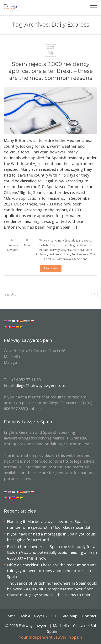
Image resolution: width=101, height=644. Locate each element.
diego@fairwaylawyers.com (40, 385)
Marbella (78, 250)
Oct (50, 48)
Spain (67, 254)
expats (44, 250)
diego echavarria (80, 245)
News (28, 245)
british (44, 245)
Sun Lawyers (80, 254)
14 (51, 53)
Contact (89, 616)
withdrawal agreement (72, 259)
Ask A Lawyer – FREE (39, 616)
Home (10, 616)
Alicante (48, 240)
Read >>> (51, 268)
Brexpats (85, 240)
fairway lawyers (61, 250)
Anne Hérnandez (66, 240)
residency (55, 254)
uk (54, 259)
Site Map (70, 616)
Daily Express (58, 245)
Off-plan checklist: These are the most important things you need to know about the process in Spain (51, 571)
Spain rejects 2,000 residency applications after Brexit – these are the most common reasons (51, 71)
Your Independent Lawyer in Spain (51, 637)
